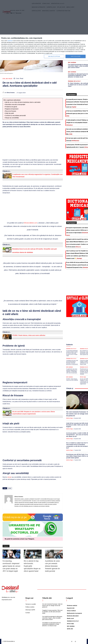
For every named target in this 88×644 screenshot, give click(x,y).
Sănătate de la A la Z (74, 81)
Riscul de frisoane (11, 111)
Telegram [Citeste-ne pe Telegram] (31, 539)
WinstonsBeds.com (31, 223)
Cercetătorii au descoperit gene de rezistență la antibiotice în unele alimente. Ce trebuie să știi (78, 75)
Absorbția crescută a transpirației (15, 104)
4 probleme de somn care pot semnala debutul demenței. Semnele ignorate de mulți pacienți (52, 566)
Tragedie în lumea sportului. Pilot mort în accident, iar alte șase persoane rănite (52, 612)
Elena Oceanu (11, 93)
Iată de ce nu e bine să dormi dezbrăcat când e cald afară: (23, 102)
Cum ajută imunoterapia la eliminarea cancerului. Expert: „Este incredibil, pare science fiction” (52, 618)
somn (10, 488)
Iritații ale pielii (9, 113)
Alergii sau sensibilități (12, 118)
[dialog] (44, 47)
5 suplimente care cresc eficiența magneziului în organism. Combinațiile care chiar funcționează (72, 371)
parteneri (10, 41)
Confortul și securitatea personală (15, 116)
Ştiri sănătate (72, 62)
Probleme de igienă (11, 107)
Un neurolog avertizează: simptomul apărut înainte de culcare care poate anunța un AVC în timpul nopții (11, 566)
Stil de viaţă (7, 79)
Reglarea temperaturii (12, 109)
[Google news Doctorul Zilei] (33, 521)
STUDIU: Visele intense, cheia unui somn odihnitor (29, 335)
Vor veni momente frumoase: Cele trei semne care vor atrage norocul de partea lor (52, 606)
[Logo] (10, 589)
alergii (9, 477)
